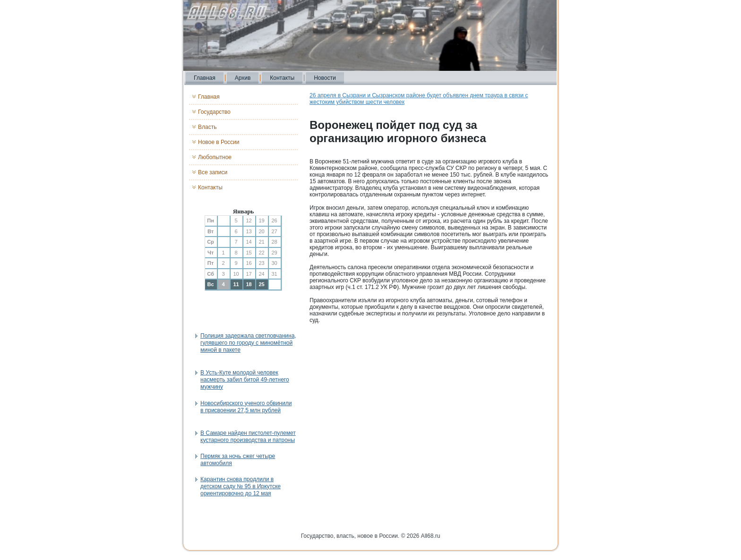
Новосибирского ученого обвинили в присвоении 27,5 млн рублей (246, 407)
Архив (243, 78)
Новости (325, 78)
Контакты (282, 78)
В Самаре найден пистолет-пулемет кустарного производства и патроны (248, 437)
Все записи (213, 172)
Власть (207, 127)
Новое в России (219, 142)
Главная (205, 78)
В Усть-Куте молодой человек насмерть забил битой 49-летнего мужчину (245, 380)
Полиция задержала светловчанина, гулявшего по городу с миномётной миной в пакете (248, 343)
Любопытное (215, 157)
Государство (214, 112)
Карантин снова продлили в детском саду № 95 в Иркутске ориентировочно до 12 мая (241, 486)
